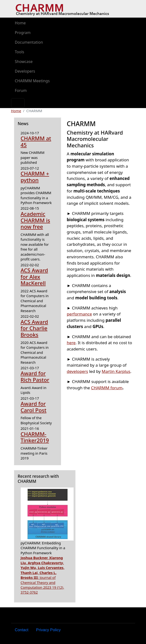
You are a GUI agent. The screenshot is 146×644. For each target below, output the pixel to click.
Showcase (24, 62)
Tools (20, 52)
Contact (22, 630)
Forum (21, 90)
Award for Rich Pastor (35, 377)
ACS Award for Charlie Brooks (34, 328)
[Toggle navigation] (18, 103)
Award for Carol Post (34, 407)
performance (79, 314)
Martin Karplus (116, 371)
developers (77, 371)
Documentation (29, 42)
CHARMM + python (35, 177)
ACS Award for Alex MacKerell (34, 277)
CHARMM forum (107, 388)
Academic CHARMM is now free (35, 220)
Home (20, 23)
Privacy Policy (48, 630)
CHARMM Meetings (32, 81)
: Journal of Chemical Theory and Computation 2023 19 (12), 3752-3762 (43, 575)
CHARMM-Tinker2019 (35, 437)
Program (23, 33)
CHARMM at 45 (36, 142)
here (71, 343)
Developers (25, 71)
